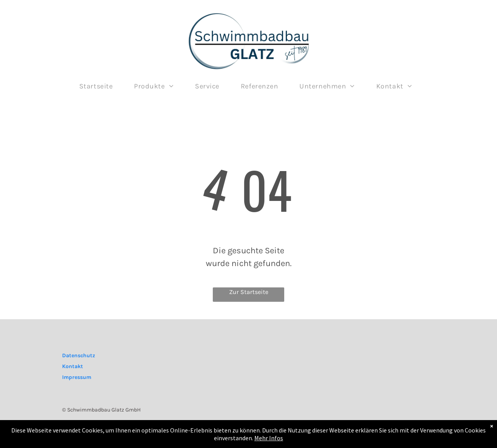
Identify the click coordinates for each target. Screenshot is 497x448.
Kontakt (73, 366)
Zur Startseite (249, 292)
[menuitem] (99, 86)
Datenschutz (79, 355)
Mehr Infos (269, 439)
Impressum (77, 377)
